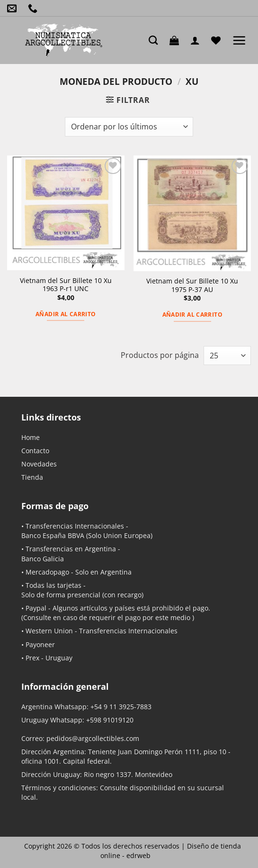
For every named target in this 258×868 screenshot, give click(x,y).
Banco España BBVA (53, 535)
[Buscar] (156, 40)
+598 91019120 (110, 720)
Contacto (35, 451)
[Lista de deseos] (218, 40)
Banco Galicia (43, 559)
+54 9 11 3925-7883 (121, 707)
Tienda (32, 477)
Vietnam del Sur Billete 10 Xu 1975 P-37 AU (192, 285)
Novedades (39, 464)
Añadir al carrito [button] (66, 314)
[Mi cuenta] (197, 40)
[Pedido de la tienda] (129, 127)
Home (31, 437)
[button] (177, 40)
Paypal (36, 608)
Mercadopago (47, 572)
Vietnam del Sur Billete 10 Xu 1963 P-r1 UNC (66, 285)
